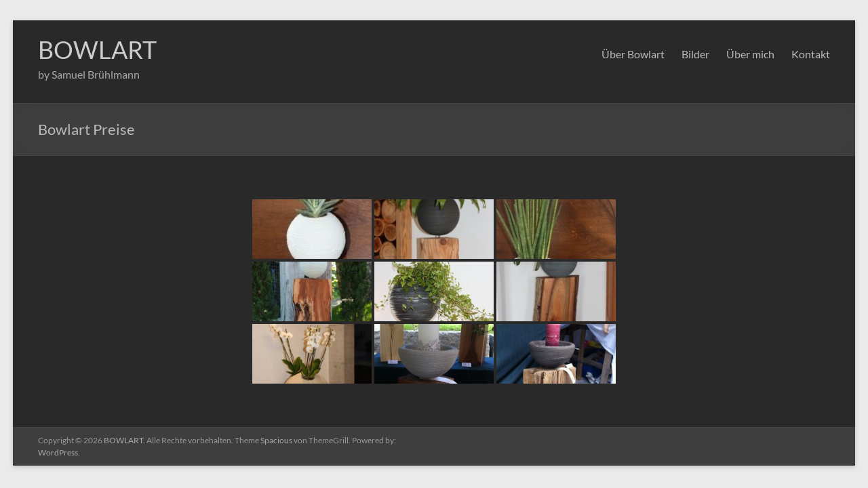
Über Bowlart (633, 54)
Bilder (695, 54)
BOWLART (97, 49)
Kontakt (811, 54)
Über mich (750, 54)
